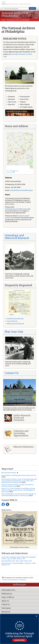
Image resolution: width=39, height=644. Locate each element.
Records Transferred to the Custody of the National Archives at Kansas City (18, 485)
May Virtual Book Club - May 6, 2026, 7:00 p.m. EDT (17, 561)
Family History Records (15, 319)
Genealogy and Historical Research (17, 237)
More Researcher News (9, 473)
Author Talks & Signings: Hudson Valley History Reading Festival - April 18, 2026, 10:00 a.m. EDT (19, 558)
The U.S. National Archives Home (16, 3)
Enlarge (31, 167)
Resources (6, 612)
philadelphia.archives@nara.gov (22, 190)
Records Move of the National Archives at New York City (19, 475)
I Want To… (6, 605)
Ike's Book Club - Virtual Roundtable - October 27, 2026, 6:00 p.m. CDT (19, 564)
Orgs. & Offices (8, 597)
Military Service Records (16, 324)
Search (32, 8)
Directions (11, 172)
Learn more (20, 640)
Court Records (12, 321)
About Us (5, 601)
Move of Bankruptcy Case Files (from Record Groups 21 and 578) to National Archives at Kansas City (19, 495)
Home (3, 20)
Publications (7, 594)
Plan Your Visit (14, 332)
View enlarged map (12, 171)
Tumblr (7, 504)
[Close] (37, 616)
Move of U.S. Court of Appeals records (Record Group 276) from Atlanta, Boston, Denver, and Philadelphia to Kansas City (18, 490)
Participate (6, 608)
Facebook (3, 504)
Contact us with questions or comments (14, 580)
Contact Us (12, 373)
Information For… (9, 590)
